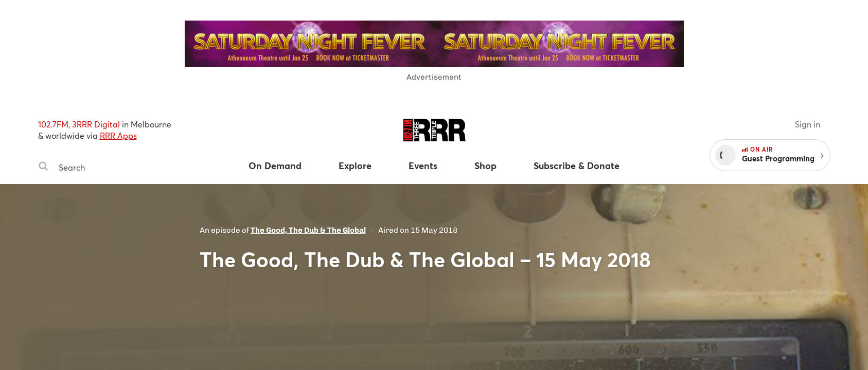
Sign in (808, 124)
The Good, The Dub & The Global (308, 230)
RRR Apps (118, 135)
